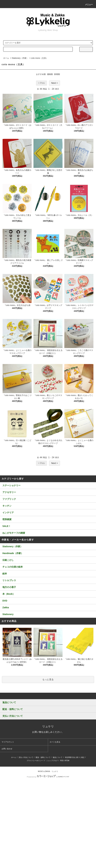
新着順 (57, 74)
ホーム (6, 58)
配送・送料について (43, 757)
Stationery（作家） (20, 58)
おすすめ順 (41, 74)
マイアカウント (8, 742)
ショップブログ (52, 761)
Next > (55, 83)
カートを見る (55, 742)
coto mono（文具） (39, 58)
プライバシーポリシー (35, 761)
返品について (58, 757)
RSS (62, 761)
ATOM (67, 761)
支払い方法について (26, 757)
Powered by (48, 777)
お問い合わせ (7, 749)
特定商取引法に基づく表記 (75, 757)
